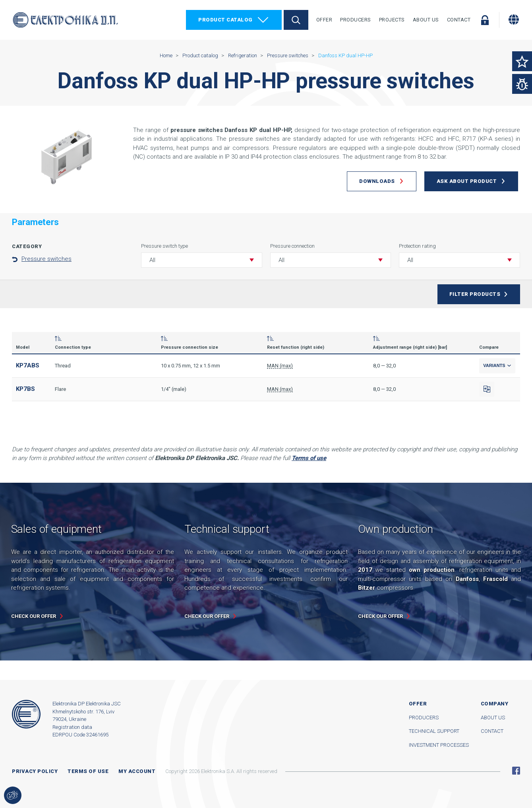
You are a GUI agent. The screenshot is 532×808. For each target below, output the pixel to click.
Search (296, 20)
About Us (426, 20)
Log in (485, 20)
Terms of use (88, 771)
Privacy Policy (35, 771)
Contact (459, 20)
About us (493, 718)
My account (137, 771)
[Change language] (514, 19)
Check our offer (34, 616)
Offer (324, 20)
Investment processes (439, 745)
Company (495, 704)
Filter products (475, 294)
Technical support (434, 731)
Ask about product (467, 181)
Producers (356, 20)
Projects (392, 20)
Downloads (377, 181)
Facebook (516, 771)
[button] (202, 260)
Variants (497, 365)
